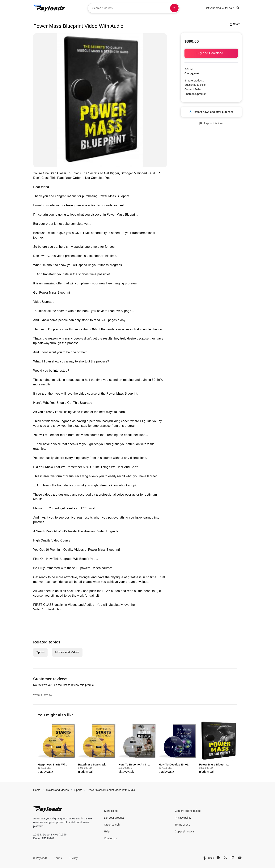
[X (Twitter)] (225, 857)
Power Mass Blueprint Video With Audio (111, 790)
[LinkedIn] (232, 857)
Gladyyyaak (192, 73)
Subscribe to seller (195, 85)
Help (107, 831)
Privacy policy (183, 818)
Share (235, 24)
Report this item (211, 123)
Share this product (195, 94)
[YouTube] (240, 858)
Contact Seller (193, 89)
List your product (114, 818)
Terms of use (182, 825)
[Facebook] (218, 858)
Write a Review (43, 695)
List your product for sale (222, 8)
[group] (57, 747)
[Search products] (174, 8)
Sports (40, 652)
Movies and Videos (67, 652)
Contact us (110, 838)
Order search (112, 825)
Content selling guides (188, 811)
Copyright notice (184, 831)
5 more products (194, 81)
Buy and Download (211, 53)
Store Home (111, 811)
